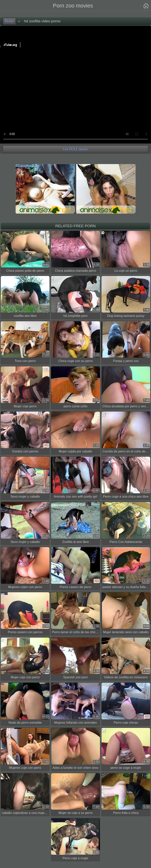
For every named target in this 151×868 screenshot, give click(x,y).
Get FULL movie (75, 149)
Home (9, 21)
